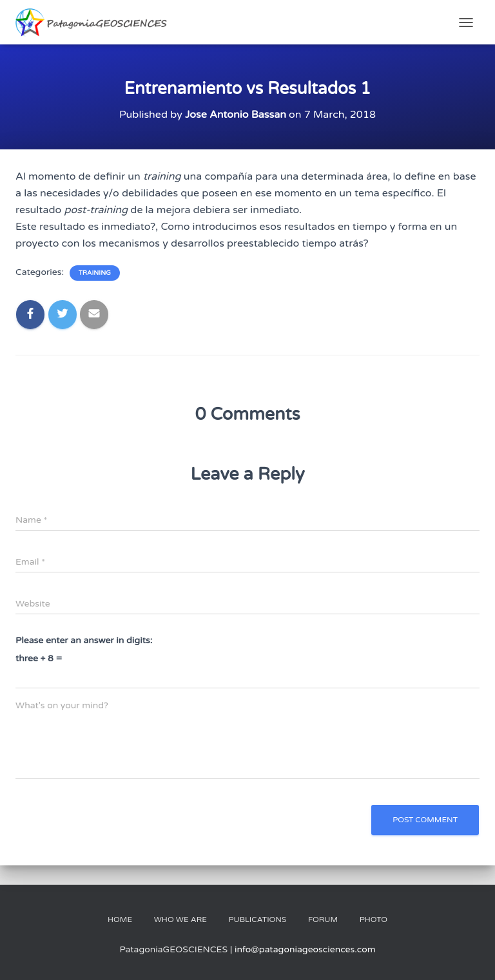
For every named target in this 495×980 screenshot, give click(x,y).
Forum (323, 919)
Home (120, 919)
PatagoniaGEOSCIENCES (173, 949)
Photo (374, 919)
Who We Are (180, 919)
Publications (257, 919)
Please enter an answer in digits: (84, 640)
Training (95, 273)
